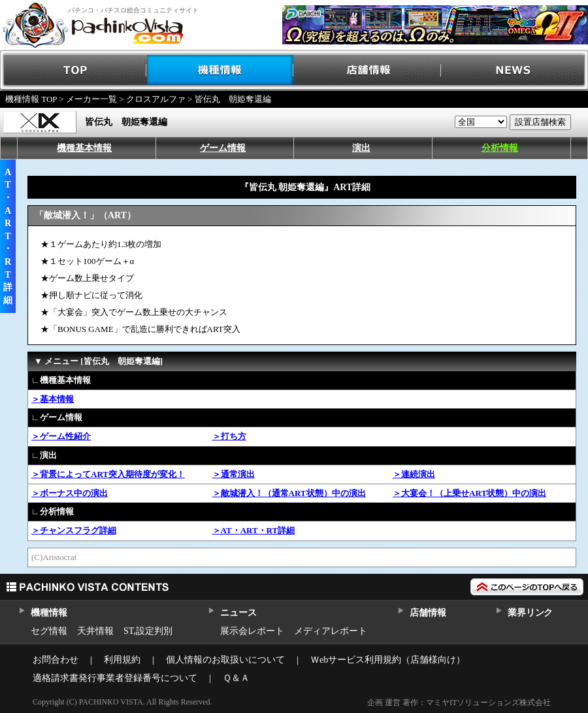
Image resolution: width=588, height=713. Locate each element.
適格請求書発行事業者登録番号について (115, 678)
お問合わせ (56, 660)
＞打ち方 (229, 436)
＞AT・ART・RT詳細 (254, 530)
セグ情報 (49, 631)
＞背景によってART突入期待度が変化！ (108, 474)
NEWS (514, 70)
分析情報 (500, 148)
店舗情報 (367, 70)
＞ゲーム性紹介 (61, 436)
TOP (73, 70)
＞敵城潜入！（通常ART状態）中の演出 (289, 493)
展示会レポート (252, 631)
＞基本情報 (53, 399)
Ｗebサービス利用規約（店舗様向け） (388, 660)
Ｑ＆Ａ (236, 678)
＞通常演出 (234, 474)
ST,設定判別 (148, 631)
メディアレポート (331, 631)
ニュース (238, 613)
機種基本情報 (84, 148)
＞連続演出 (414, 474)
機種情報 (220, 70)
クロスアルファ (156, 99)
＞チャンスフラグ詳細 (74, 530)
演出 (361, 148)
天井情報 (95, 631)
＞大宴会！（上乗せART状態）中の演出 (469, 493)
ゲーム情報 (223, 148)
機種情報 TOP (31, 99)
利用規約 (122, 660)
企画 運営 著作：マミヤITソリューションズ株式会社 (459, 703)
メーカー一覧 (91, 99)
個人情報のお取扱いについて (225, 660)
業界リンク (530, 613)
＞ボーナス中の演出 (70, 493)
